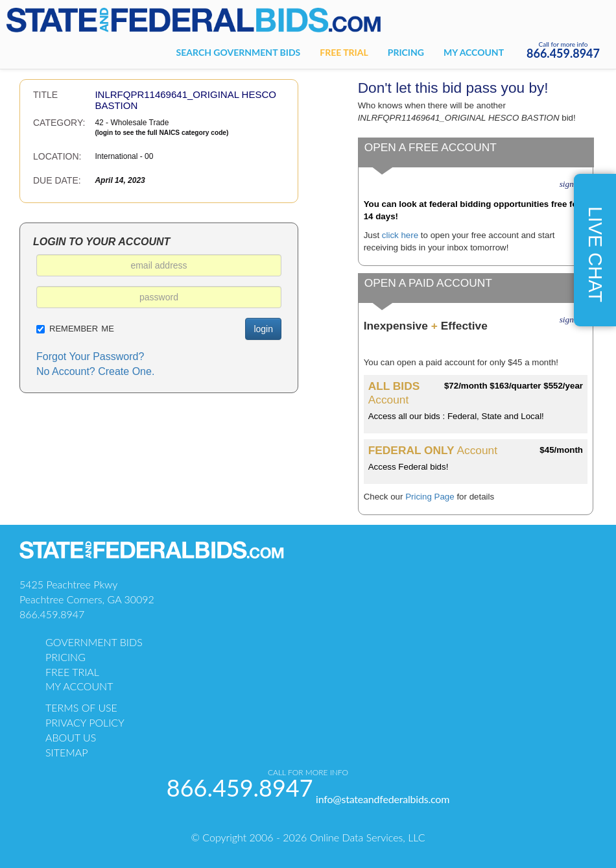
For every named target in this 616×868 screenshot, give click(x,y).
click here (400, 235)
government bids (94, 642)
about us (71, 737)
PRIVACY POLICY (85, 722)
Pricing (406, 52)
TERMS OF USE (81, 707)
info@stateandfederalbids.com (383, 799)
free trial (72, 672)
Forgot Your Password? (90, 356)
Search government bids (239, 52)
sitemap (67, 752)
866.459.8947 (563, 53)
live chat (595, 254)
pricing (65, 657)
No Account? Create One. (95, 371)
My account (474, 52)
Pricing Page (430, 497)
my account (79, 686)
